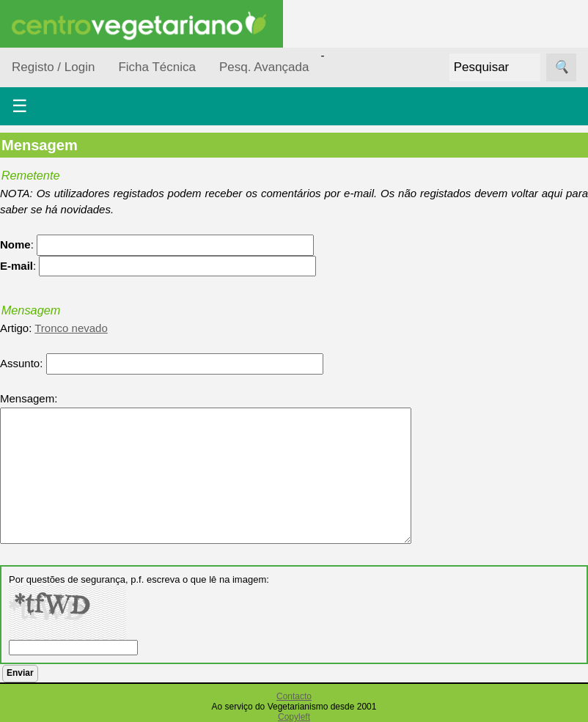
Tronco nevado (71, 328)
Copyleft (294, 717)
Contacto (294, 696)
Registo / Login (53, 67)
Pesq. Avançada (264, 67)
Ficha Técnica (157, 67)
